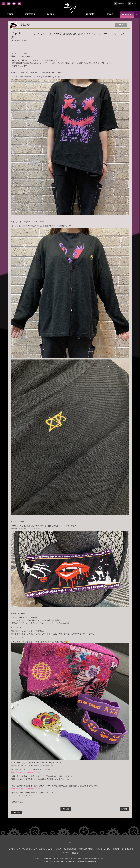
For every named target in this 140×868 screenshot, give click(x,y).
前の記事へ (17, 813)
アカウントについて (27, 849)
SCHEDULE (30, 14)
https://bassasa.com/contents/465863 (26, 772)
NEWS (10, 14)
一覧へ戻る (66, 809)
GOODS (50, 14)
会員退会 (70, 851)
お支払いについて (43, 849)
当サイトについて (12, 849)
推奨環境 (109, 849)
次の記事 (124, 809)
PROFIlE (90, 14)
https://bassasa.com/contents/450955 (26, 789)
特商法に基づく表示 (81, 849)
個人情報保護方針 (66, 849)
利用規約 (54, 849)
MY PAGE (131, 849)
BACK (121, 25)
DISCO (110, 14)
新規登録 (119, 3)
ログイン (133, 3)
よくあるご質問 (120, 849)
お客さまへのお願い (97, 849)
